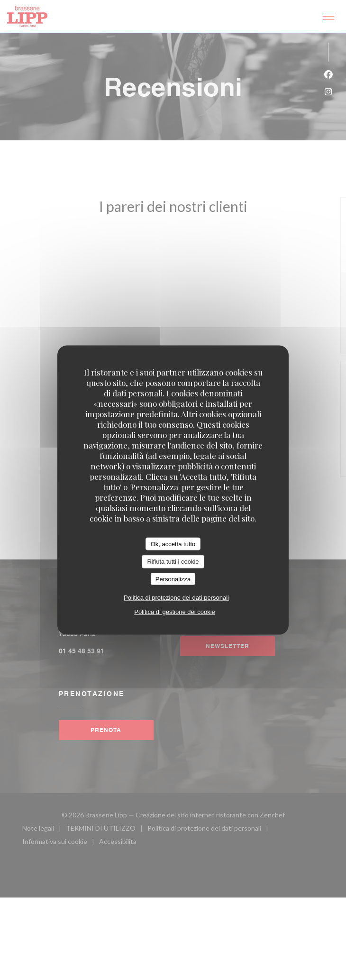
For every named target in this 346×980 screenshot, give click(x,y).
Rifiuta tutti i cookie (173, 562)
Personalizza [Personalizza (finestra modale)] (173, 579)
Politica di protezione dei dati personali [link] (176, 598)
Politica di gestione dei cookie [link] (175, 612)
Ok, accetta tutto (173, 544)
